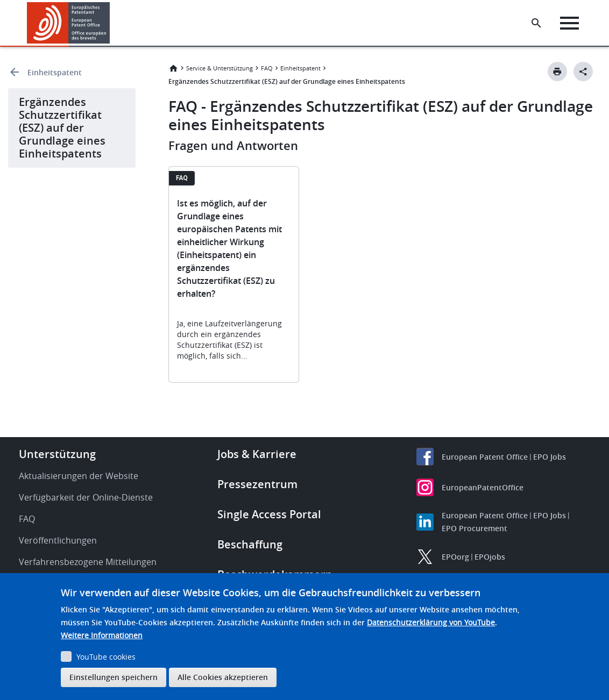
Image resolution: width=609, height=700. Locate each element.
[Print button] (557, 72)
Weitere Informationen (102, 635)
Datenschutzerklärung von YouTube (431, 622)
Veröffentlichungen (58, 540)
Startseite (173, 68)
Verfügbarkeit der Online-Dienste (86, 497)
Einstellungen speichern (114, 677)
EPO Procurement (475, 528)
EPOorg (455, 557)
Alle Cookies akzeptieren (223, 677)
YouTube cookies (106, 657)
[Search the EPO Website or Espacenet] (536, 23)
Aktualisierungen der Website (79, 476)
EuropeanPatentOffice (483, 487)
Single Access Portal (269, 514)
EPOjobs (490, 557)
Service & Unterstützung (219, 68)
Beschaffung (250, 544)
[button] (112, 23)
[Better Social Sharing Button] (583, 72)
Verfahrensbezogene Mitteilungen (88, 562)
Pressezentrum (257, 484)
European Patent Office (485, 457)
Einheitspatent (55, 72)
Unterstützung (57, 454)
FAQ (267, 68)
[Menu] (569, 23)
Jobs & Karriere (257, 454)
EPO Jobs (550, 457)
